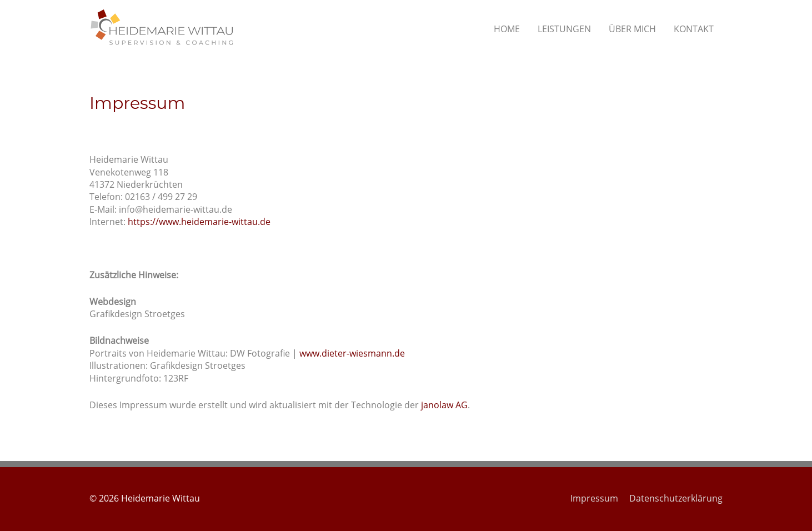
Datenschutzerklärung (676, 498)
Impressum (594, 498)
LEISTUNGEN (564, 29)
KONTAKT (694, 29)
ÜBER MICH (632, 29)
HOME (507, 29)
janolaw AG (444, 405)
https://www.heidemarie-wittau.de (199, 222)
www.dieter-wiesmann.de (352, 353)
